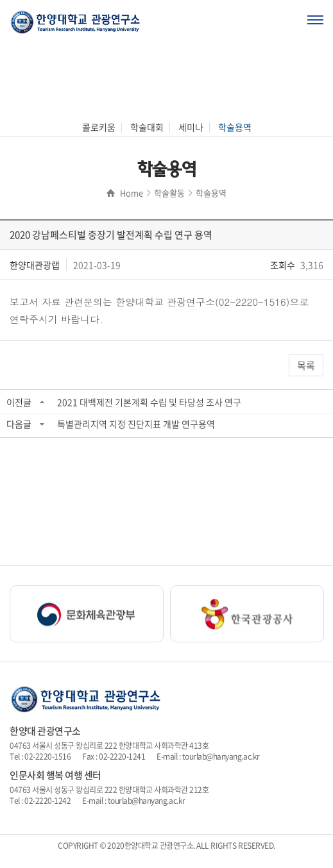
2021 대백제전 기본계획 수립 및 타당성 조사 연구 (149, 402)
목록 (306, 365)
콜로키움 (99, 127)
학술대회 (147, 127)
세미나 (191, 127)
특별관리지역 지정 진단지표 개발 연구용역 (136, 424)
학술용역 (235, 127)
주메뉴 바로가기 (0, 0)
